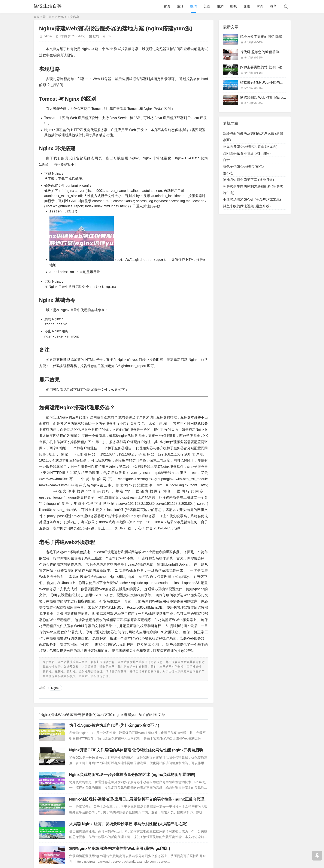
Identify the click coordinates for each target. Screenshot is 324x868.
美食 (207, 6)
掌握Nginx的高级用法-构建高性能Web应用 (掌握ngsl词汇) (120, 848)
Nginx (55, 688)
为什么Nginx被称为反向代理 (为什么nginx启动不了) (114, 725)
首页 (167, 6)
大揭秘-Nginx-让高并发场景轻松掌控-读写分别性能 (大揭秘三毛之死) (128, 824)
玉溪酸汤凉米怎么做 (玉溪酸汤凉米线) (252, 199)
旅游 (220, 6)
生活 (180, 6)
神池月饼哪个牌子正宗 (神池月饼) (249, 180)
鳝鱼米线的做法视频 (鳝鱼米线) (247, 206)
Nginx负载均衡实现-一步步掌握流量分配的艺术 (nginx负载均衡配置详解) (132, 774)
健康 (247, 6)
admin (48, 36)
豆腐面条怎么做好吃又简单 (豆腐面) (250, 147)
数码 (194, 6)
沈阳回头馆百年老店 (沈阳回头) (247, 153)
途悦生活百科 (48, 6)
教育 (273, 6)
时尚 (260, 6)
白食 (226, 160)
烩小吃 (228, 173)
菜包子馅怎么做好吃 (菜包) (243, 167)
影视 (233, 6)
